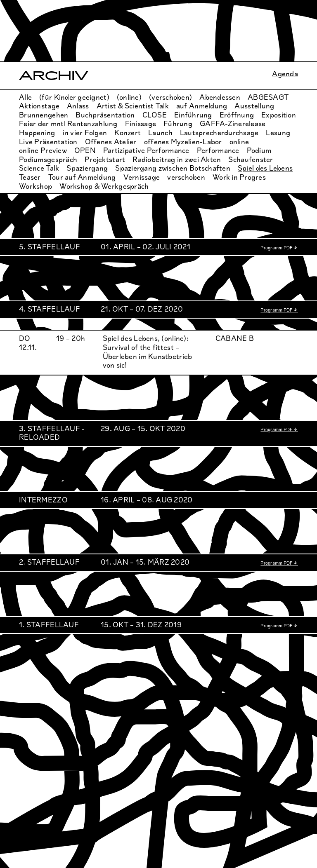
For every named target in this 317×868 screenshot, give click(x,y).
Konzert (128, 133)
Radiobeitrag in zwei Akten (177, 160)
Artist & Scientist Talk (133, 106)
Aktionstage (39, 106)
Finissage (141, 124)
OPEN (85, 150)
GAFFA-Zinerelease (233, 124)
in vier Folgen (85, 133)
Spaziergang (87, 168)
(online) (129, 97)
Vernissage (142, 177)
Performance (218, 150)
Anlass (78, 106)
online (239, 142)
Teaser (30, 177)
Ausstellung (254, 106)
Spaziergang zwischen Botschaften (173, 168)
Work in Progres (239, 177)
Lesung (278, 133)
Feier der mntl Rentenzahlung (68, 124)
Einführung (193, 115)
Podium (259, 150)
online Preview (43, 150)
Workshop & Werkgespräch (104, 186)
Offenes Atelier (111, 142)
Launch (160, 133)
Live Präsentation (48, 142)
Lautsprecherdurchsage (219, 133)
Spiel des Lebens (265, 168)
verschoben (186, 177)
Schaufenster (251, 160)
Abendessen (220, 97)
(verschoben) (170, 97)
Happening (37, 133)
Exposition (279, 115)
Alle (25, 97)
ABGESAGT (268, 97)
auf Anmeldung (202, 106)
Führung (178, 124)
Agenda (285, 74)
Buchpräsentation (105, 115)
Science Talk (39, 168)
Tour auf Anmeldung (82, 177)
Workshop (35, 186)
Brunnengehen (44, 115)
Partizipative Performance (146, 150)
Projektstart (105, 160)
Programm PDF (277, 248)
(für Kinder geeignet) (74, 97)
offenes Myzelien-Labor (183, 142)
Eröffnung (237, 115)
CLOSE (155, 115)
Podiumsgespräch (48, 160)
